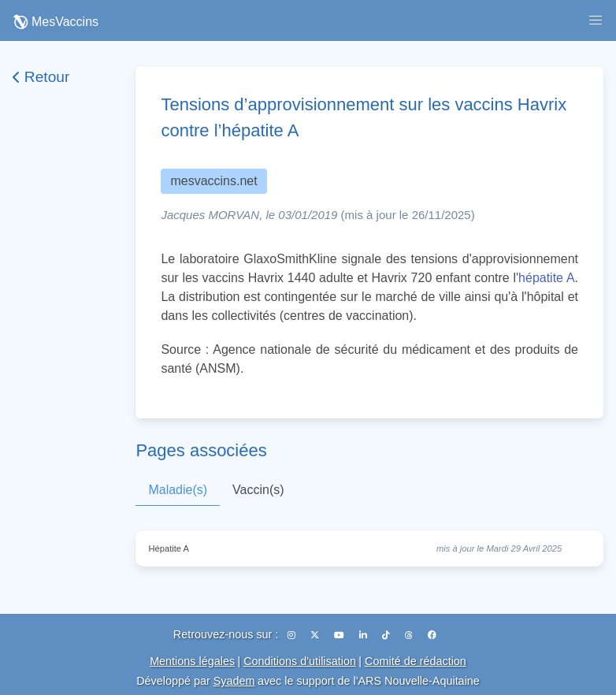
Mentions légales (192, 661)
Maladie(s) (178, 490)
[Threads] (410, 635)
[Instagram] (293, 635)
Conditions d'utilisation (300, 661)
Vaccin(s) (258, 490)
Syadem (234, 681)
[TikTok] (387, 635)
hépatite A (546, 278)
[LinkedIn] (364, 635)
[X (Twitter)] (316, 635)
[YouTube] (340, 635)
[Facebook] (432, 635)
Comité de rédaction (416, 661)
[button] (596, 20)
